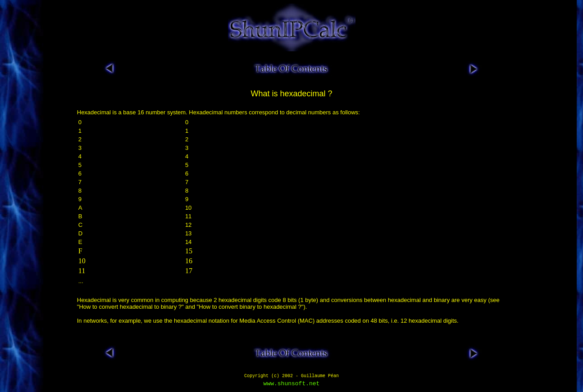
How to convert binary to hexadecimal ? (250, 307)
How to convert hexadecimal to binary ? (130, 307)
